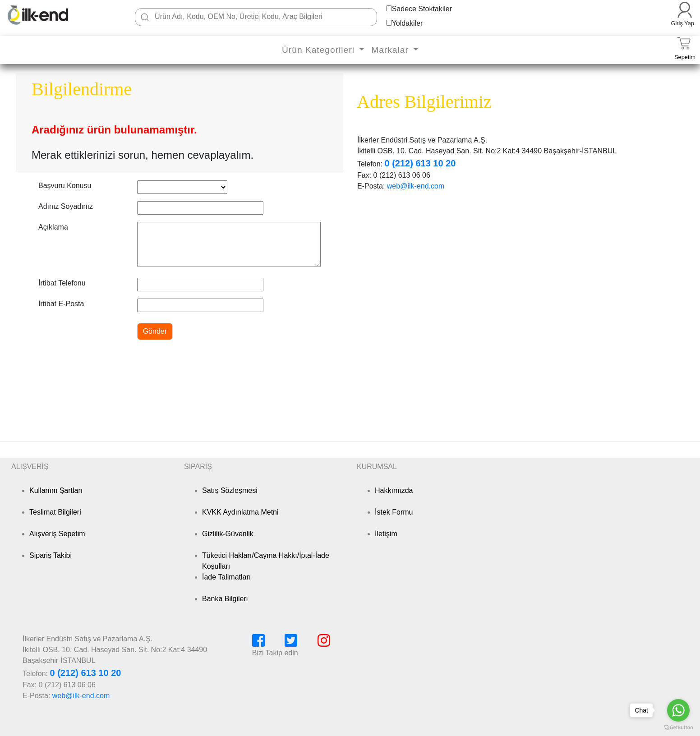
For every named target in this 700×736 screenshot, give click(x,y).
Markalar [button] (391, 50)
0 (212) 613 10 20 (420, 163)
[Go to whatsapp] (678, 710)
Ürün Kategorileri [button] (320, 50)
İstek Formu (394, 512)
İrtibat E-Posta (61, 304)
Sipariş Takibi (51, 555)
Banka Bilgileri (225, 599)
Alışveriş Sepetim (57, 534)
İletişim (386, 534)
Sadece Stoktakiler (422, 9)
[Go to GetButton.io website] (678, 727)
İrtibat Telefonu (62, 283)
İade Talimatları (226, 577)
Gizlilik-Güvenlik (228, 534)
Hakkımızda (394, 490)
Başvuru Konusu (65, 186)
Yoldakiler (408, 23)
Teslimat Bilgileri (55, 512)
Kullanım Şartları (56, 490)
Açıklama (53, 227)
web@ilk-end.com (416, 186)
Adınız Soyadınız (66, 206)
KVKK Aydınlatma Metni (240, 512)
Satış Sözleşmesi (230, 490)
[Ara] (145, 17)
